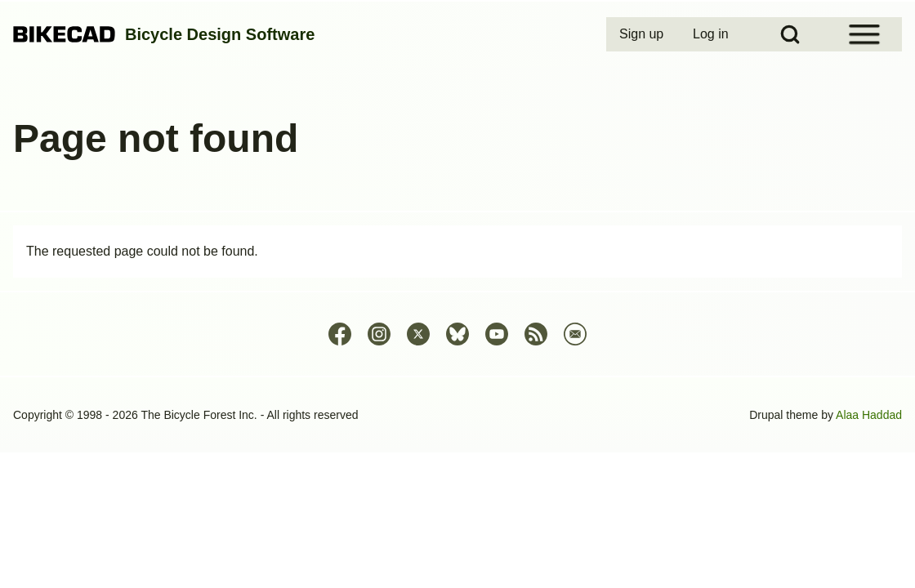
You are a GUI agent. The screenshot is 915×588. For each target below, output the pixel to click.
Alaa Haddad (869, 415)
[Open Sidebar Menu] (864, 34)
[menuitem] (643, 34)
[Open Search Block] (790, 34)
